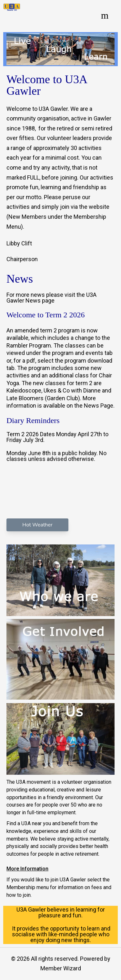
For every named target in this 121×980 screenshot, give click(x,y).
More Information (27, 869)
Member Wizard (61, 968)
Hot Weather (37, 525)
